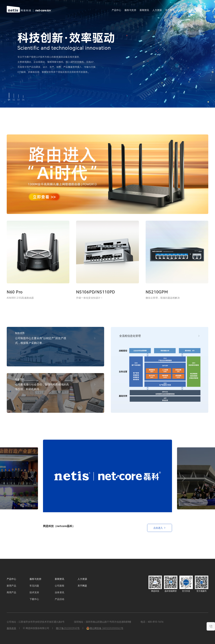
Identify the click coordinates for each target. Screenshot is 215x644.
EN (198, 10)
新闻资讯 (144, 10)
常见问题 (34, 586)
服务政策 (11, 628)
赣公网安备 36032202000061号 (105, 628)
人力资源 (157, 10)
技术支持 (34, 592)
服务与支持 (130, 10)
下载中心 (34, 599)
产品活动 (59, 599)
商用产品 (11, 592)
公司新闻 (59, 586)
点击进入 (160, 528)
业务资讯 (59, 592)
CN (192, 10)
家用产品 (11, 586)
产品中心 (11, 579)
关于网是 (170, 10)
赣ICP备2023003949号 (68, 628)
